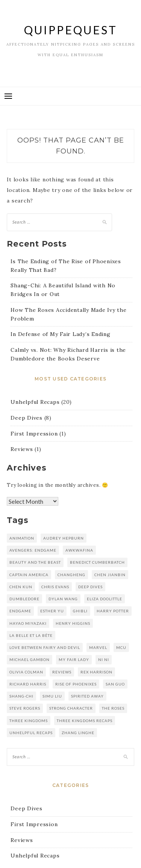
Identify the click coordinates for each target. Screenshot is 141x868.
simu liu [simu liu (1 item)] (52, 696)
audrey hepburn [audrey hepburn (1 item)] (64, 538)
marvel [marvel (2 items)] (98, 647)
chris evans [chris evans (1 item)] (55, 587)
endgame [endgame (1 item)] (20, 611)
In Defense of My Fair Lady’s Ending (60, 334)
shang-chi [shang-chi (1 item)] (21, 696)
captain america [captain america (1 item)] (29, 575)
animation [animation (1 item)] (22, 538)
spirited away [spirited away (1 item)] (87, 696)
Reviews (22, 449)
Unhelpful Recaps (35, 402)
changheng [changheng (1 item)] (71, 575)
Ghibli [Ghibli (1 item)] (80, 611)
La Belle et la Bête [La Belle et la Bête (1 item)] (31, 635)
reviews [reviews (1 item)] (62, 672)
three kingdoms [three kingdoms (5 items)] (29, 721)
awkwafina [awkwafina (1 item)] (79, 550)
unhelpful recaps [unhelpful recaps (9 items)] (31, 733)
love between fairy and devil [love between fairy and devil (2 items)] (45, 647)
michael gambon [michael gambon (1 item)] (30, 659)
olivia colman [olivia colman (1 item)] (26, 672)
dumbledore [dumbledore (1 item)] (24, 599)
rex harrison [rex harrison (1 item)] (96, 672)
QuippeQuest (71, 30)
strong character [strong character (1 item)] (71, 708)
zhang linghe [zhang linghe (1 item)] (78, 733)
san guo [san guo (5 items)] (115, 684)
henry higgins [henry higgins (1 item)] (73, 623)
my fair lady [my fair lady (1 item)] (74, 659)
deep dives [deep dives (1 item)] (90, 587)
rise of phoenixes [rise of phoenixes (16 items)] (76, 684)
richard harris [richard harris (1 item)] (28, 684)
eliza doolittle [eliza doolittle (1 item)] (105, 599)
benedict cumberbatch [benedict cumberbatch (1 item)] (97, 562)
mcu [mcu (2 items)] (121, 647)
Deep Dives (27, 418)
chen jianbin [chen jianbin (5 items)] (110, 575)
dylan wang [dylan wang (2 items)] (63, 599)
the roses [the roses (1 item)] (113, 708)
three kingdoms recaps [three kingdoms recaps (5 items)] (85, 721)
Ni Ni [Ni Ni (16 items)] (104, 659)
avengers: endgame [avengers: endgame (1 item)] (33, 550)
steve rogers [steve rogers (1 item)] (25, 708)
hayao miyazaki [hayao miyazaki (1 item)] (28, 623)
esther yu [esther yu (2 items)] (52, 611)
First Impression (34, 434)
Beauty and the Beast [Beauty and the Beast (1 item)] (35, 562)
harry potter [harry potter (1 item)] (113, 611)
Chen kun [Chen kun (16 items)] (21, 587)
